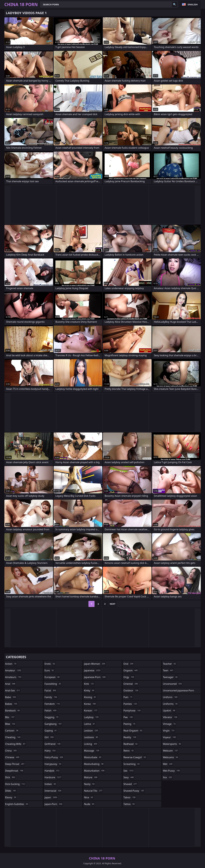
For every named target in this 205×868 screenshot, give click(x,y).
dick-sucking (15, 784)
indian (51, 784)
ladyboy (92, 717)
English (193, 4)
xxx (168, 777)
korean (91, 711)
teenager (171, 677)
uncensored (173, 684)
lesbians (91, 737)
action (11, 664)
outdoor (131, 690)
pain (128, 697)
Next (113, 604)
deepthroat (15, 771)
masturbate (93, 757)
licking (91, 744)
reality (130, 737)
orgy (129, 677)
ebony (11, 797)
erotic (50, 664)
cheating (13, 737)
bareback (13, 711)
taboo (130, 797)
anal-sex (13, 690)
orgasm (131, 670)
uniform (171, 697)
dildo (11, 791)
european (52, 677)
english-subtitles (17, 804)
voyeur (170, 737)
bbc (10, 717)
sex (129, 771)
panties (130, 704)
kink (89, 684)
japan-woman (95, 664)
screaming (132, 764)
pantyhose (132, 711)
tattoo (129, 804)
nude (90, 804)
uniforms (171, 704)
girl (49, 737)
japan (51, 797)
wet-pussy (172, 771)
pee (128, 717)
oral (129, 664)
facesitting (53, 684)
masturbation (95, 771)
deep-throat (15, 764)
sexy (129, 777)
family (51, 697)
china (11, 751)
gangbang (53, 724)
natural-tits (94, 791)
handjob (52, 771)
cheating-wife (16, 744)
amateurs (14, 677)
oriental (131, 684)
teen (168, 670)
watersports (172, 744)
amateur (14, 670)
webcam (171, 751)
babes (12, 704)
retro (129, 751)
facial (51, 690)
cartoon (12, 731)
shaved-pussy (134, 791)
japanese (93, 670)
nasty (90, 784)
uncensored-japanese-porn (178, 691)
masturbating (94, 764)
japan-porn (54, 804)
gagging (52, 717)
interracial (53, 791)
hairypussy (53, 764)
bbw (10, 724)
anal (11, 684)
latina (90, 724)
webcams (171, 757)
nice (89, 797)
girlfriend (53, 744)
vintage (170, 724)
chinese (13, 757)
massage (92, 751)
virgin (169, 731)
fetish (51, 711)
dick (10, 777)
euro (50, 670)
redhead (131, 744)
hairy (50, 751)
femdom (53, 704)
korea (90, 704)
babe (11, 697)
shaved (130, 784)
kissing (90, 697)
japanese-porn (95, 677)
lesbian (91, 731)
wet (168, 764)
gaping (51, 731)
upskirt (169, 711)
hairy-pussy (54, 757)
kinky (90, 690)
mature (91, 777)
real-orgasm (133, 731)
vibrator (170, 717)
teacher (170, 664)
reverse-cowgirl (135, 757)
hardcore (53, 777)
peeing (130, 724)
